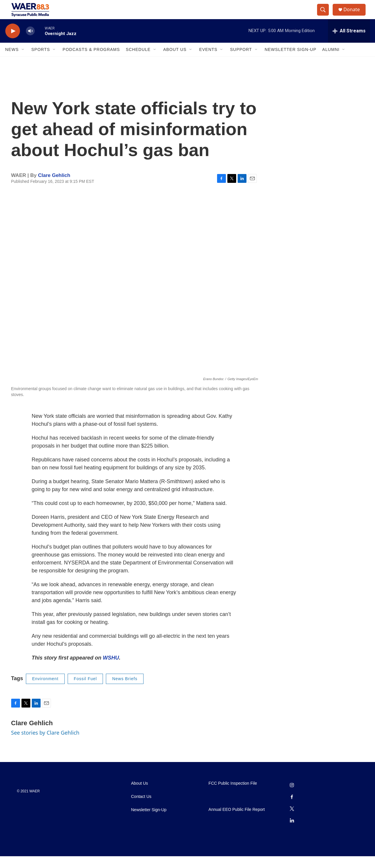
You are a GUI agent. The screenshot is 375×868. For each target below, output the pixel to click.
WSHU (111, 670)
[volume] (30, 43)
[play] (13, 43)
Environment (45, 690)
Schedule (138, 61)
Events (208, 61)
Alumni (331, 61)
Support (241, 61)
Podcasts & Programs (91, 61)
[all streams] (349, 43)
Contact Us (141, 808)
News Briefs (125, 690)
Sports (41, 61)
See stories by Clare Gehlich (45, 744)
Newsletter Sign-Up (291, 61)
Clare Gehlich (54, 187)
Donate (355, 15)
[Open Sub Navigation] (23, 61)
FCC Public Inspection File (233, 795)
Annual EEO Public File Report (237, 821)
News (12, 61)
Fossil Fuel (85, 690)
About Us (175, 61)
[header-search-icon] (325, 16)
